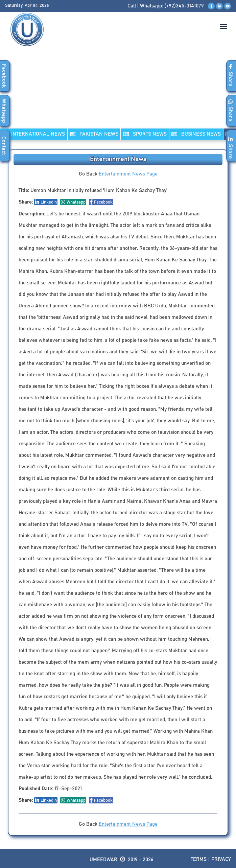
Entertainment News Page (128, 174)
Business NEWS (196, 134)
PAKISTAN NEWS (94, 134)
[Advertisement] (118, 94)
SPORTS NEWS (145, 134)
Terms (199, 859)
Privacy (221, 859)
